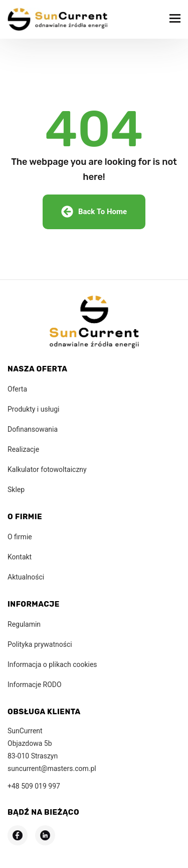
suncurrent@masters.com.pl (52, 768)
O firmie (20, 537)
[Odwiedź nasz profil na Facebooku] (18, 835)
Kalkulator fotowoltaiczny (47, 469)
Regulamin (24, 624)
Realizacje (23, 449)
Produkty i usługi (33, 409)
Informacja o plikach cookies (52, 664)
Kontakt (20, 557)
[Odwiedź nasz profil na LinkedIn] (45, 835)
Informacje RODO (35, 685)
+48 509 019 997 (34, 786)
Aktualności (26, 577)
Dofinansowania (33, 429)
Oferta (17, 389)
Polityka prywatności (40, 644)
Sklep (16, 490)
